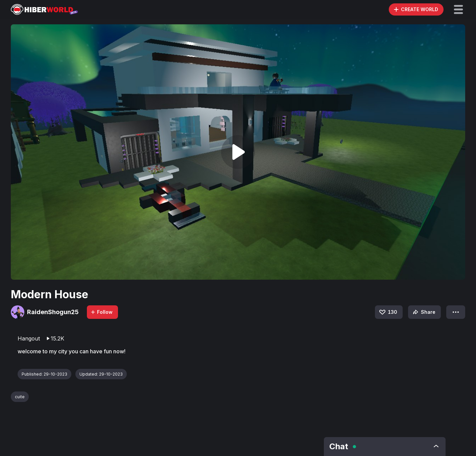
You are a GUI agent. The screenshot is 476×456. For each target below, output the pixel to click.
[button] (458, 9)
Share (423, 312)
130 (388, 312)
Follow (101, 312)
